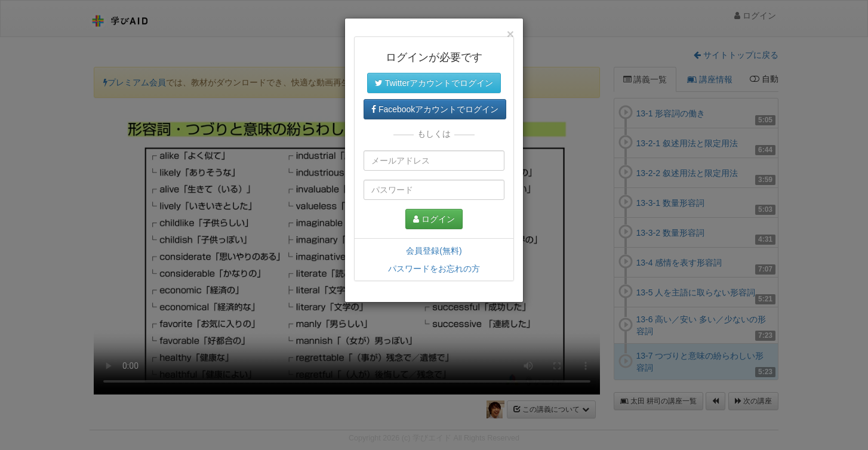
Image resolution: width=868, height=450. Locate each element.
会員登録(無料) (434, 251)
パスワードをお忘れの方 (434, 269)
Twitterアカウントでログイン (434, 83)
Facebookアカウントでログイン (435, 109)
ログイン (434, 219)
